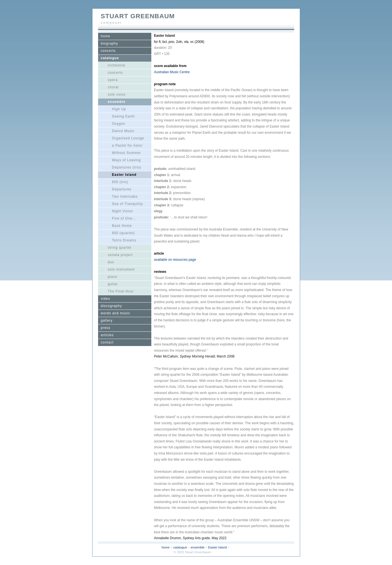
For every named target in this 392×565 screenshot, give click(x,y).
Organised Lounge (128, 138)
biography (110, 43)
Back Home (122, 226)
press (106, 328)
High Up (119, 109)
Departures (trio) (127, 167)
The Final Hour (121, 291)
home (106, 36)
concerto (115, 73)
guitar (113, 284)
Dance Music (123, 131)
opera (113, 80)
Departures (122, 189)
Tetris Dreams (124, 240)
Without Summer (127, 153)
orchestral (117, 65)
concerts (108, 51)
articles (107, 335)
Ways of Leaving (127, 160)
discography (112, 306)
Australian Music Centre (172, 72)
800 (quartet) (124, 233)
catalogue (110, 58)
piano (113, 277)
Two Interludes (125, 197)
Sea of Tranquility (128, 204)
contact (107, 342)
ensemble (117, 102)
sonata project (120, 255)
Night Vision (123, 211)
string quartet (120, 248)
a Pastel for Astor (127, 146)
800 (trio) (120, 182)
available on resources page (175, 260)
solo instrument (121, 269)
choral (113, 87)
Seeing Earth (123, 116)
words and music (116, 313)
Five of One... (124, 218)
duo (111, 262)
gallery (107, 320)
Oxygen (119, 124)
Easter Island (124, 175)
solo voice (117, 94)
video (106, 299)
